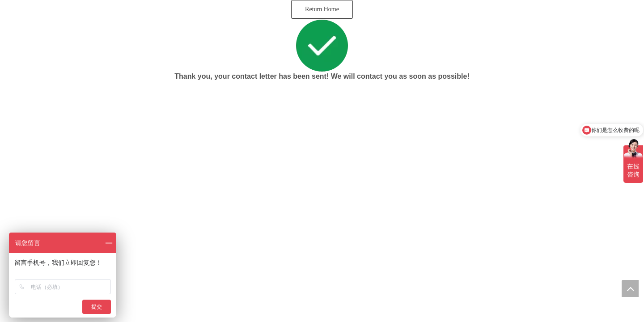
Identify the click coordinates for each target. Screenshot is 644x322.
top (630, 288)
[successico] (322, 46)
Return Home (322, 9)
